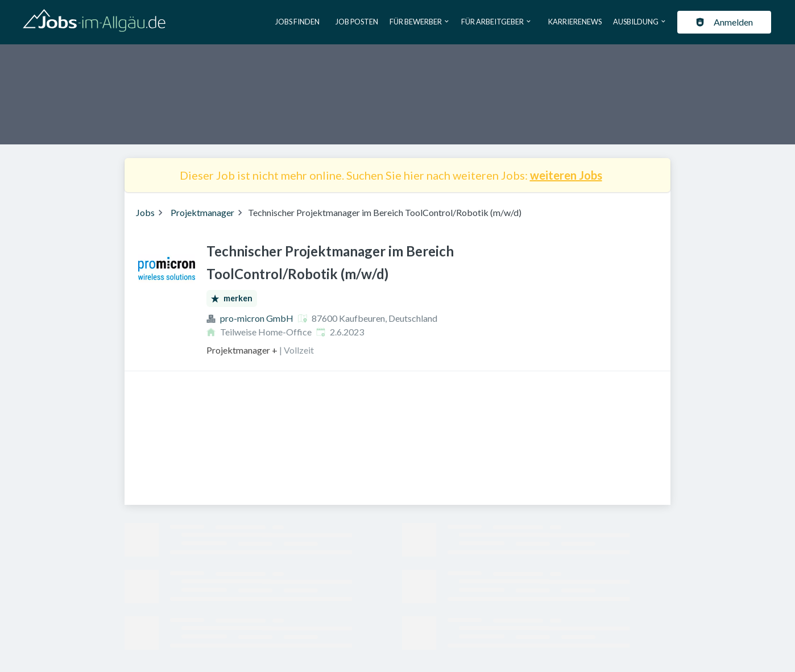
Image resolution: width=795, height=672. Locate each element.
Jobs (145, 212)
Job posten (357, 22)
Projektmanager (202, 212)
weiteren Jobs (566, 175)
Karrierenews (575, 22)
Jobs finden (297, 22)
